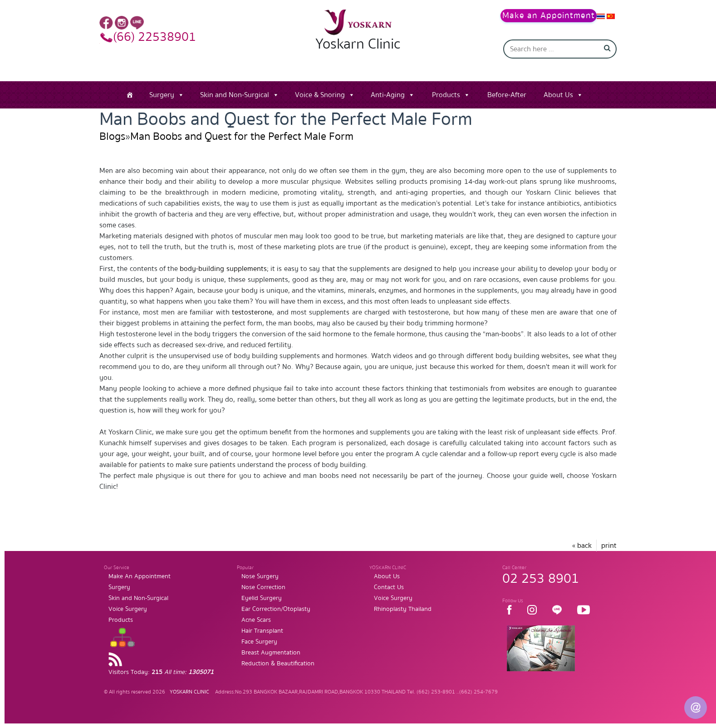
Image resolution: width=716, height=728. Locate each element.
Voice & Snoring (320, 95)
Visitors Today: (161, 672)
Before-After (507, 95)
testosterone (252, 312)
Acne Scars (256, 620)
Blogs (112, 136)
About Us (558, 95)
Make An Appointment (140, 576)
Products (446, 95)
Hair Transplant (262, 631)
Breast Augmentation (271, 653)
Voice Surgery (128, 609)
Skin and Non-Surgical (235, 95)
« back (582, 546)
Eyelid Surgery (262, 598)
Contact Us (389, 587)
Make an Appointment (549, 16)
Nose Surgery (260, 576)
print (609, 546)
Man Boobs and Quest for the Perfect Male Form (242, 136)
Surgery (162, 95)
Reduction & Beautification (278, 664)
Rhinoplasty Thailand (403, 609)
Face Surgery (259, 642)
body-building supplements (223, 269)
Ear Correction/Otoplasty (276, 609)
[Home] (130, 95)
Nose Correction (263, 587)
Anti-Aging (388, 95)
